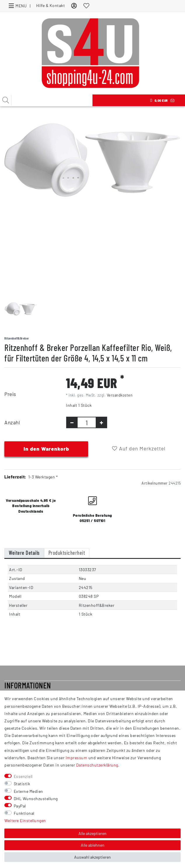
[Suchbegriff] (46, 100)
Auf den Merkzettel (139, 448)
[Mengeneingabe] (87, 422)
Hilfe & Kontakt (51, 5)
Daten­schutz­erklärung (97, 765)
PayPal (20, 806)
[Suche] (6, 100)
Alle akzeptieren (92, 833)
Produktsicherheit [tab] (67, 553)
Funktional (24, 813)
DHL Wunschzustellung (36, 799)
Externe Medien (28, 791)
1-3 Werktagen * (43, 477)
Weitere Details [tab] (24, 553)
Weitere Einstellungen (25, 820)
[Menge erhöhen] (101, 422)
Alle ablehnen (93, 845)
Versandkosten (120, 395)
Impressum (77, 758)
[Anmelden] (74, 5)
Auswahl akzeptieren (92, 857)
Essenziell (23, 776)
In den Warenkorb (46, 449)
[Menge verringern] (72, 422)
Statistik (22, 784)
